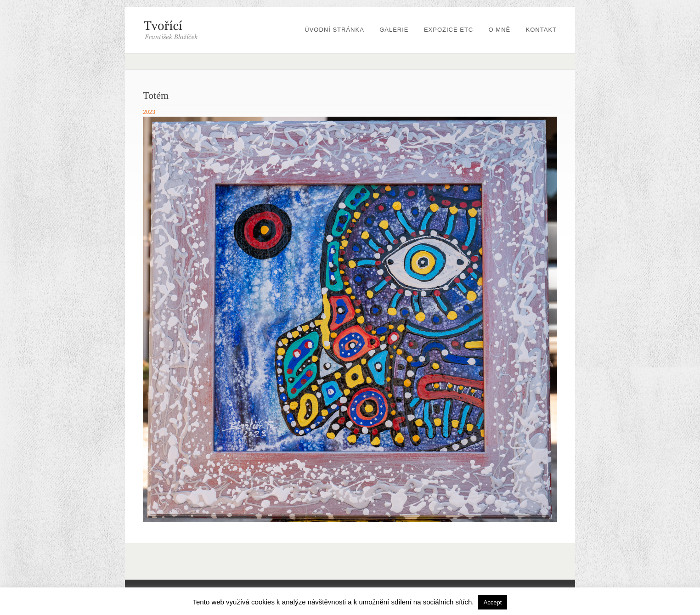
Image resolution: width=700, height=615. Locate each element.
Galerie (394, 30)
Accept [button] (493, 602)
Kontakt (541, 30)
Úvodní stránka (334, 30)
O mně (500, 30)
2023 (149, 112)
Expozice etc (449, 30)
